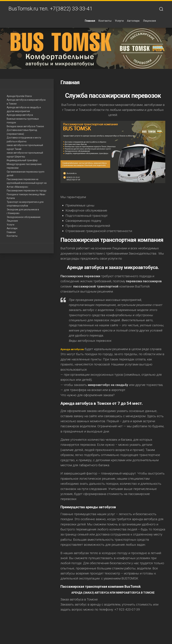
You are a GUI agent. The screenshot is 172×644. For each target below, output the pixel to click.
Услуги (127, 22)
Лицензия (157, 22)
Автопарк (141, 22)
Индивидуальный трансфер (22, 162)
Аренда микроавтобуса (20, 117)
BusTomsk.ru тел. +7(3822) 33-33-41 (50, 9)
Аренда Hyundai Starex (19, 98)
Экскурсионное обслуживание (24, 219)
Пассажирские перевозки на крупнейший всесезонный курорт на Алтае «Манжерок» (27, 185)
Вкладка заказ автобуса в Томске (25, 128)
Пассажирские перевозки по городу (27, 192)
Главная (98, 22)
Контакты (113, 22)
